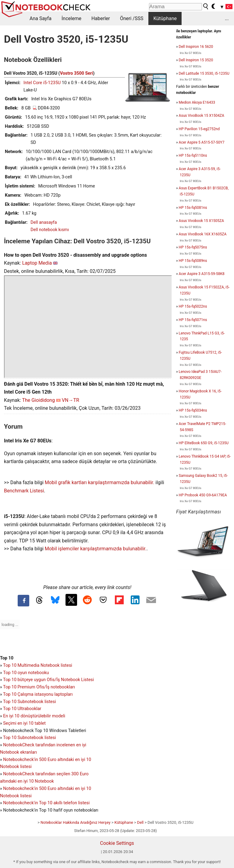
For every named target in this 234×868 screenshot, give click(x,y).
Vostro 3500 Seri (77, 73)
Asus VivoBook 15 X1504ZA (202, 116)
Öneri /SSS (132, 18)
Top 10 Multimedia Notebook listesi (38, 665)
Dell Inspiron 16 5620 (196, 47)
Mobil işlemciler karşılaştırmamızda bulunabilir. (96, 549)
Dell (140, 822)
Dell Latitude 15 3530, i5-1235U (204, 73)
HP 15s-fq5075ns (193, 247)
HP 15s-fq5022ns (193, 306)
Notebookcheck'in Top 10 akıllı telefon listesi (46, 803)
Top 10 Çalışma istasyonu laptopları (38, 694)
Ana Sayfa (41, 18)
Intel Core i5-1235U (42, 83)
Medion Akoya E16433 (197, 102)
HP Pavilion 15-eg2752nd (199, 129)
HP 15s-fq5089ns (193, 261)
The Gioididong (38, 400)
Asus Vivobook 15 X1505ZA (201, 221)
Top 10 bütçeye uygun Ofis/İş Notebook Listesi (48, 680)
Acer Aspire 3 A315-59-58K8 (202, 274)
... (227, 18)
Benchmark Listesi (24, 491)
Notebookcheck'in (21, 789)
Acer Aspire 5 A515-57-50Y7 (202, 142)
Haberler (101, 18)
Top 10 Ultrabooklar (22, 709)
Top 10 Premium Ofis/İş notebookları (39, 687)
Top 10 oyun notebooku (26, 673)
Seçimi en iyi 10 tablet (24, 723)
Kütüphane (165, 18)
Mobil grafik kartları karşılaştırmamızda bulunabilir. (100, 482)
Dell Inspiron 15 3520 (196, 60)
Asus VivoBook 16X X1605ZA (203, 234)
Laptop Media (37, 263)
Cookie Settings (117, 843)
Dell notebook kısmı (50, 230)
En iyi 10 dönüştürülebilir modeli (34, 716)
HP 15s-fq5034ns (193, 410)
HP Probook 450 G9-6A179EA (203, 495)
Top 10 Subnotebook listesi (30, 702)
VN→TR (71, 400)
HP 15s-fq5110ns (193, 155)
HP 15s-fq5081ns (193, 208)
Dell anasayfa (44, 222)
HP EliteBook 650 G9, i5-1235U (204, 443)
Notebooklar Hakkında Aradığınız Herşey (75, 822)
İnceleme (71, 18)
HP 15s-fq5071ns (193, 320)
